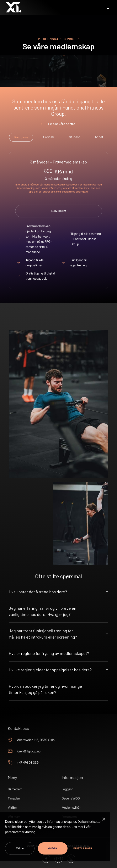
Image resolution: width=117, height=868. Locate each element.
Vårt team (20, 812)
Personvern (68, 812)
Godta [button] (53, 848)
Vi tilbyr (18, 804)
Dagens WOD (69, 796)
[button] (81, 848)
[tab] (21, 137)
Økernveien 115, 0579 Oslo (39, 745)
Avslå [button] (20, 848)
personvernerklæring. (21, 832)
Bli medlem (21, 788)
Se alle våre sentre (62, 124)
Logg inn (66, 788)
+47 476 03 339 (32, 764)
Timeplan (20, 796)
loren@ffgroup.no (33, 755)
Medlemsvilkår (69, 804)
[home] (14, 7)
